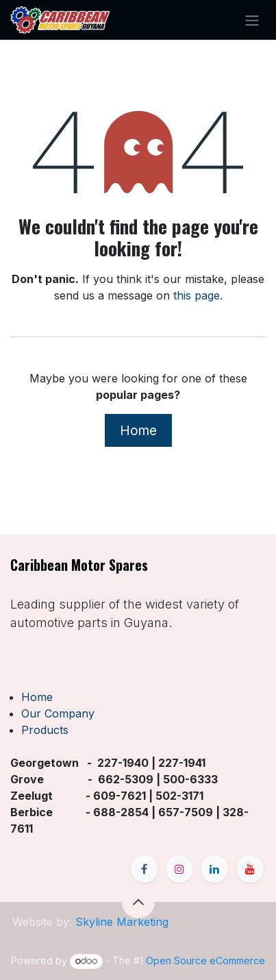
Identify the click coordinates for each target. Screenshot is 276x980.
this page (197, 295)
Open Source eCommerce (205, 960)
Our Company (58, 713)
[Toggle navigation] (252, 20)
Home (138, 430)
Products (45, 730)
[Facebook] (145, 869)
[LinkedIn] (214, 869)
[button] (138, 902)
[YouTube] (250, 869)
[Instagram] (179, 869)
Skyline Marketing (122, 922)
